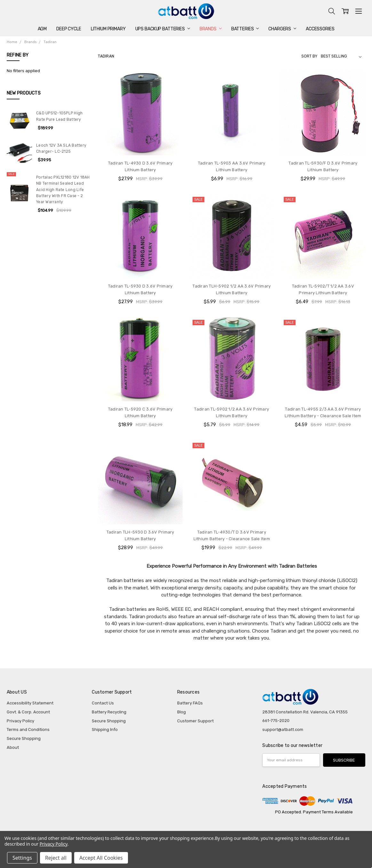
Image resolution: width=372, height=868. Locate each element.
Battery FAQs (190, 703)
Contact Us (103, 703)
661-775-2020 (276, 721)
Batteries (245, 29)
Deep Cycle (69, 29)
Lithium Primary (108, 29)
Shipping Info (105, 730)
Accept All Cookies (101, 858)
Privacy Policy (20, 721)
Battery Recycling (109, 712)
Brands (211, 29)
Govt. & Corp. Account (28, 712)
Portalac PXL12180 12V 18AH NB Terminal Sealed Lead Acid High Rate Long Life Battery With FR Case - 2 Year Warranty (63, 190)
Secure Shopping (24, 738)
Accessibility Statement (30, 703)
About (13, 747)
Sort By (309, 56)
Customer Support (195, 721)
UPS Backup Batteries (163, 29)
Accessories (320, 29)
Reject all (56, 858)
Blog (182, 712)
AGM (42, 29)
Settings (22, 858)
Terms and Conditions (28, 730)
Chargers (282, 29)
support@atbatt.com (283, 730)
